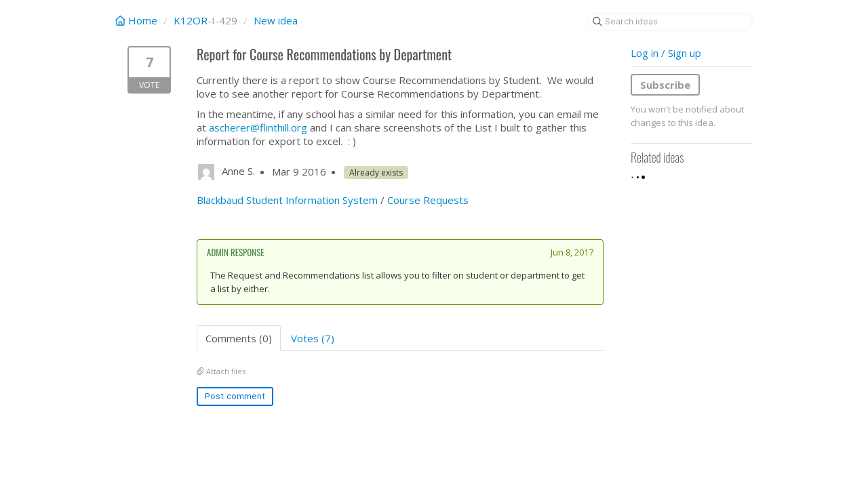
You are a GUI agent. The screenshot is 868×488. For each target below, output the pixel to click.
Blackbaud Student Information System (287, 200)
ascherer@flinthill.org (258, 127)
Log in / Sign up (666, 53)
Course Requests (428, 200)
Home (138, 20)
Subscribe (665, 85)
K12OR (191, 20)
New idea (276, 20)
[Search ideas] (670, 22)
